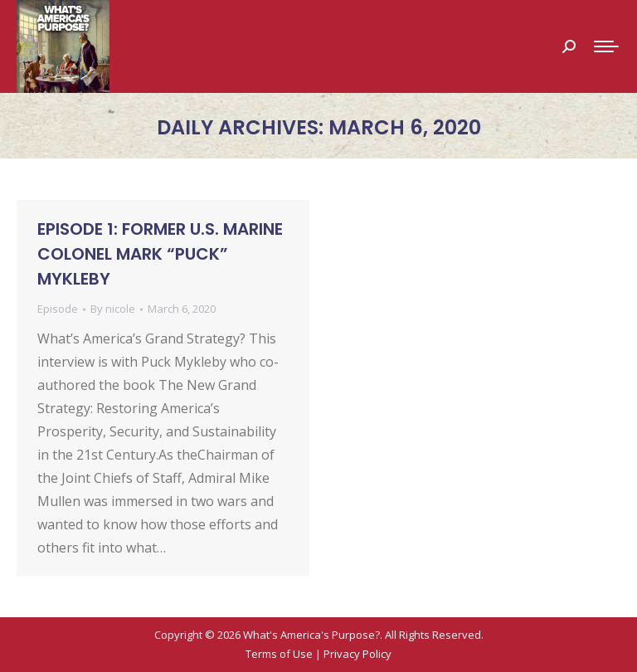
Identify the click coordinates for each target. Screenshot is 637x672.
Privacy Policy (357, 654)
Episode (58, 309)
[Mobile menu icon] (606, 46)
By (113, 309)
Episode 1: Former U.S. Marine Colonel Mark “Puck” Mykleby (160, 254)
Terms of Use (279, 654)
